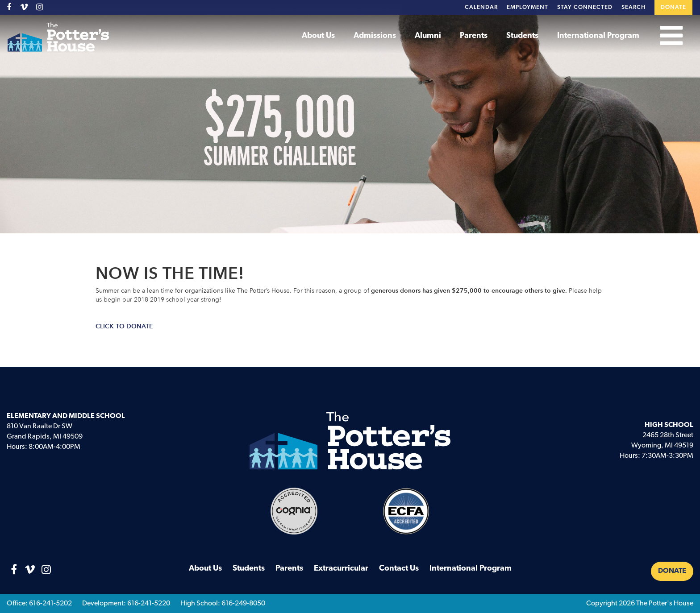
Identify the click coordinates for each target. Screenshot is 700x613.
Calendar (481, 7)
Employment (527, 7)
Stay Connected (585, 7)
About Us (318, 36)
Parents (474, 36)
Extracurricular (341, 569)
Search (633, 7)
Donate (673, 7)
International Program (598, 36)
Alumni (428, 36)
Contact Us (399, 569)
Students (522, 36)
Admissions (375, 36)
